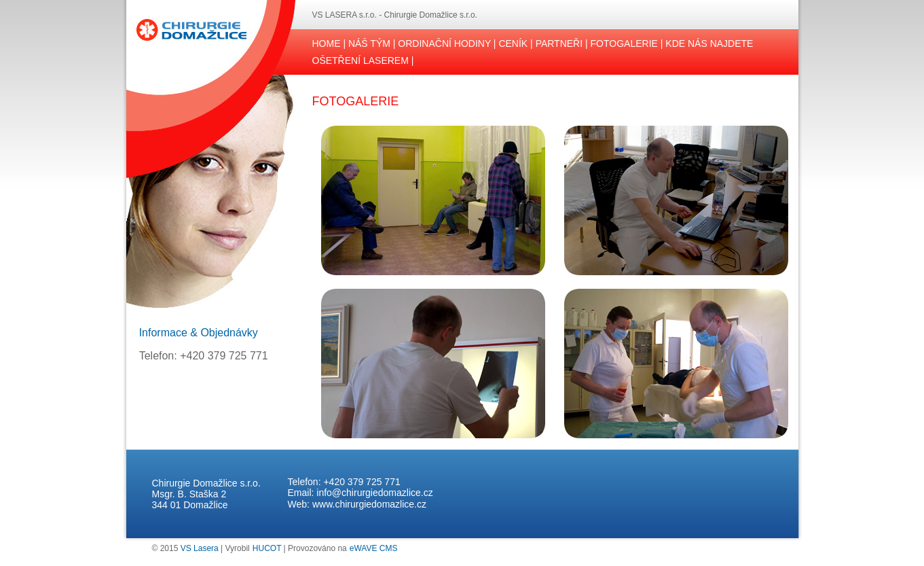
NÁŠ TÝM (369, 43)
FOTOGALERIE (624, 43)
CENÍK (513, 43)
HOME (327, 43)
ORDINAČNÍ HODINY (444, 43)
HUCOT (267, 548)
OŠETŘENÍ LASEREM (361, 60)
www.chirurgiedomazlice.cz (369, 504)
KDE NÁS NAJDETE (709, 43)
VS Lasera (200, 548)
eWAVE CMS (374, 548)
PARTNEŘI (559, 43)
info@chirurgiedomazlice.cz (374, 493)
